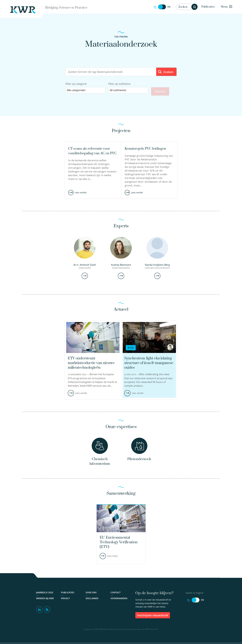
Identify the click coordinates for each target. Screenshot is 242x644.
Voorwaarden (119, 599)
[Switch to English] (162, 7)
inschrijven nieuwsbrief (153, 616)
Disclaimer (92, 599)
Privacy (65, 599)
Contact (116, 593)
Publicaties (208, 7)
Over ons (91, 593)
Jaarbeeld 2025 (45, 593)
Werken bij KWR (45, 599)
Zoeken (166, 72)
